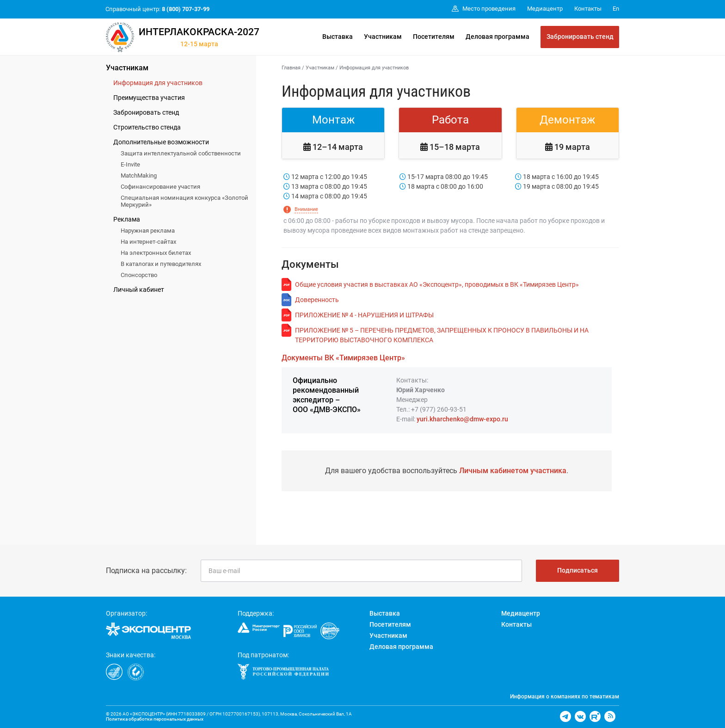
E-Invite (130, 164)
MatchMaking (139, 176)
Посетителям (434, 37)
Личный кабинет (139, 290)
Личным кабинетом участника (513, 471)
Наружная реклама (148, 231)
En (616, 9)
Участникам (383, 37)
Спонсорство (139, 275)
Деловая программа (498, 37)
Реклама (127, 219)
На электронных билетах (156, 253)
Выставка (338, 37)
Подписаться (578, 570)
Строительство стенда (147, 127)
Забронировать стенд (580, 37)
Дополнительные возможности (161, 142)
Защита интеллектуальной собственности (181, 153)
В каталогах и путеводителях (161, 264)
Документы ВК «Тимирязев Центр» (343, 358)
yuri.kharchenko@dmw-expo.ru (462, 419)
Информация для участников (158, 83)
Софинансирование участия (160, 187)
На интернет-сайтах (148, 242)
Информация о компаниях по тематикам (565, 697)
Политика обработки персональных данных (155, 719)
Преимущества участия (149, 98)
